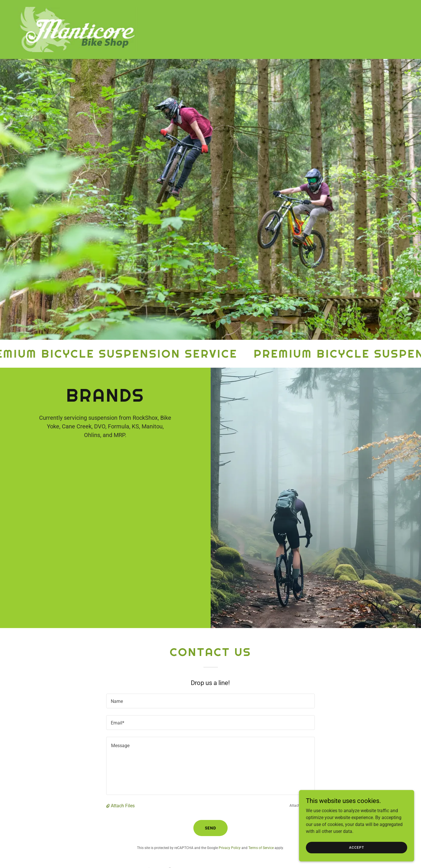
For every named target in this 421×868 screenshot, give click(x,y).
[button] (108, 806)
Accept (356, 847)
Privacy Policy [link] (230, 848)
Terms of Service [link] (261, 848)
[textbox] (210, 701)
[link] (78, 29)
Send (211, 828)
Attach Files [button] (123, 806)
